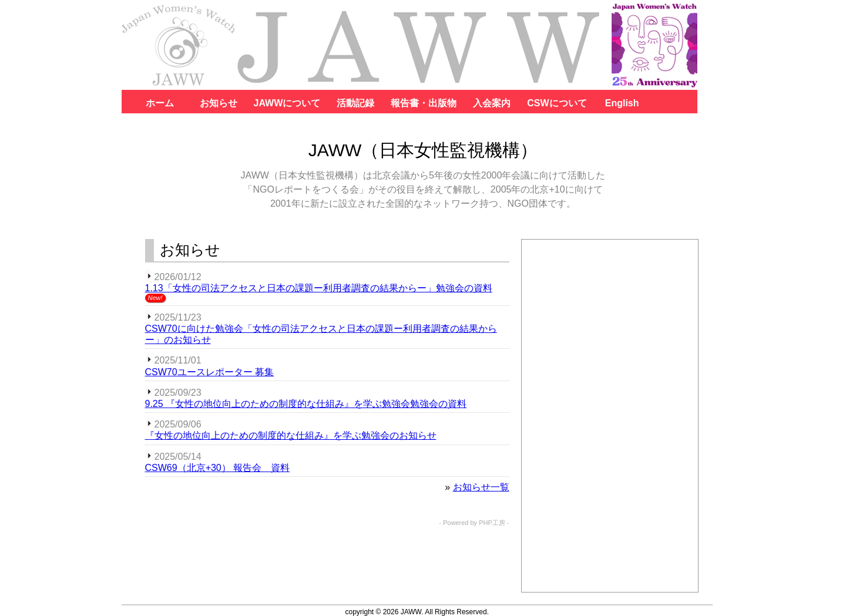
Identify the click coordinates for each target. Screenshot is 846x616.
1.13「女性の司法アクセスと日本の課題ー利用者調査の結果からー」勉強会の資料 (319, 288)
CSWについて (557, 103)
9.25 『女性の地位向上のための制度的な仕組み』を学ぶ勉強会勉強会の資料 (306, 404)
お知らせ (219, 103)
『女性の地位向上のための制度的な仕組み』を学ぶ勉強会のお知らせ (291, 435)
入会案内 (492, 103)
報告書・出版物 (424, 103)
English (622, 103)
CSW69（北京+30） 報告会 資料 (218, 468)
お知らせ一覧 (481, 487)
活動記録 (355, 103)
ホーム (160, 103)
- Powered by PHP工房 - (474, 523)
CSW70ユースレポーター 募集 (210, 372)
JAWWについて (287, 103)
